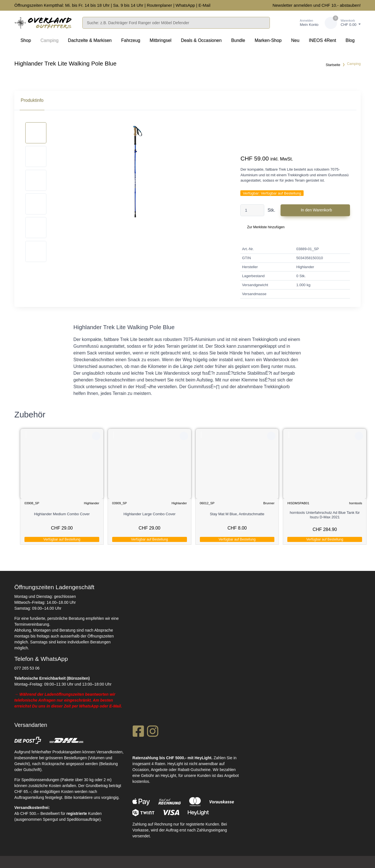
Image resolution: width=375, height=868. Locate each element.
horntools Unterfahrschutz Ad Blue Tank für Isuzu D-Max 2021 (325, 515)
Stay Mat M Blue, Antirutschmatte (238, 514)
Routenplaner (159, 5)
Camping (49, 40)
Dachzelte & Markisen (90, 40)
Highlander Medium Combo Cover (62, 514)
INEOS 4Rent (323, 40)
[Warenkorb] (343, 23)
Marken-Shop (268, 40)
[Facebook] (138, 732)
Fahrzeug (131, 40)
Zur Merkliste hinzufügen (266, 227)
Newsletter (282, 5)
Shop (26, 40)
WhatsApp (185, 5)
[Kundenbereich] (303, 23)
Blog (350, 40)
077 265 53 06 (27, 668)
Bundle (238, 40)
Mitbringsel (160, 40)
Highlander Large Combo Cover (150, 514)
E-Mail (205, 5)
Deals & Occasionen (201, 40)
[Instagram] (153, 732)
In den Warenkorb (316, 210)
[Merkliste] (282, 23)
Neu (295, 40)
